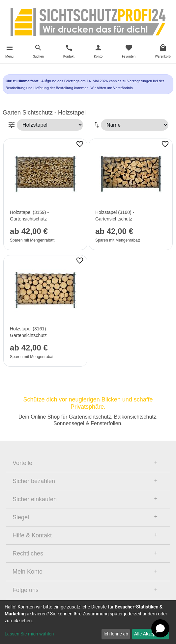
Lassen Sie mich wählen (29, 634)
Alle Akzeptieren (151, 634)
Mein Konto (28, 572)
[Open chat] (160, 628)
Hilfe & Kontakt (32, 535)
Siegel (21, 517)
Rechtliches (28, 554)
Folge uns (26, 590)
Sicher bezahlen (34, 481)
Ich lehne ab (116, 634)
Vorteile (22, 463)
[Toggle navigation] (9, 52)
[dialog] (88, 622)
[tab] (88, 463)
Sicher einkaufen (35, 499)
